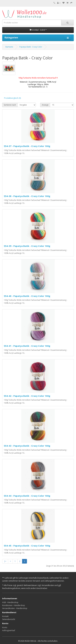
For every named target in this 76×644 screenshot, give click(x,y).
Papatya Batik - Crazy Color (31, 47)
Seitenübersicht (9, 619)
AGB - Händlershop (10, 602)
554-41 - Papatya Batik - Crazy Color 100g (27, 346)
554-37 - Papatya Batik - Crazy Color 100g (27, 146)
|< (5, 561)
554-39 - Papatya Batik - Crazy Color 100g (27, 246)
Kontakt (5, 616)
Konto (5, 627)
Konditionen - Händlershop (14, 605)
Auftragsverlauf (9, 630)
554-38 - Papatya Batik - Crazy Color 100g (27, 196)
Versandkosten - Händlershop (15, 608)
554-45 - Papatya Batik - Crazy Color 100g (27, 546)
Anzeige (45, 105)
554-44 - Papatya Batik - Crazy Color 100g (27, 496)
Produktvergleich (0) (12, 98)
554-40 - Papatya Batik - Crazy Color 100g (27, 296)
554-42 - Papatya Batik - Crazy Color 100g (27, 396)
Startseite (9, 47)
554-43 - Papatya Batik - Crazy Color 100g (27, 446)
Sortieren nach (10, 105)
